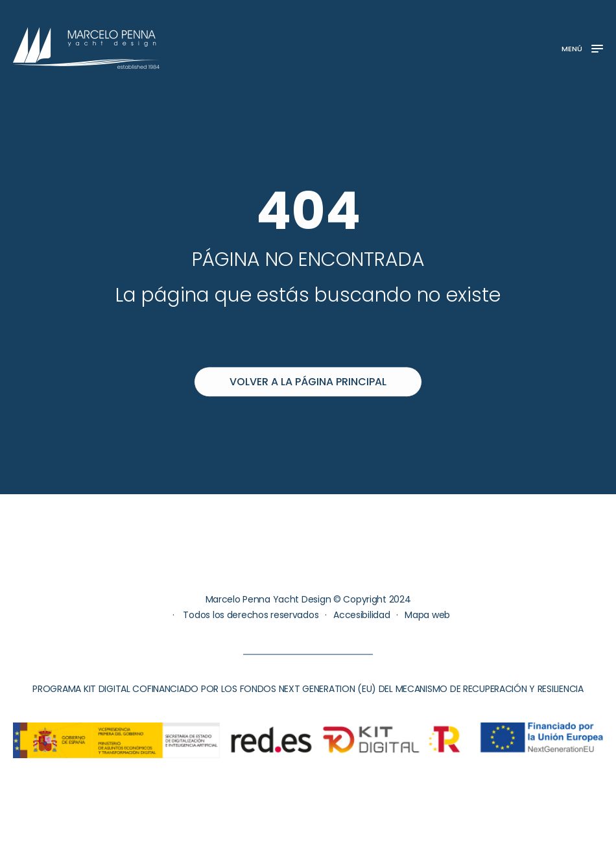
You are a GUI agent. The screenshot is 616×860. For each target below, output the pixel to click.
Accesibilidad (361, 615)
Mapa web (427, 615)
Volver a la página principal (308, 382)
